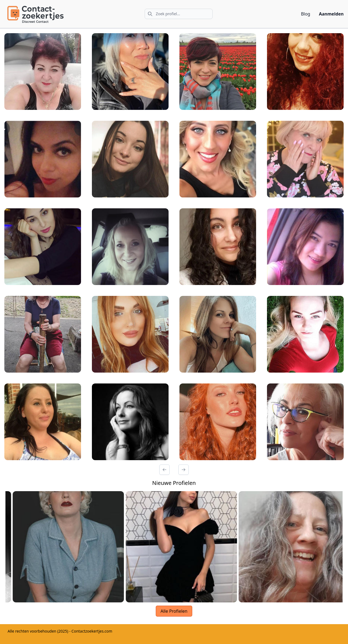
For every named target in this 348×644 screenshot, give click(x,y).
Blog (306, 14)
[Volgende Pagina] (184, 470)
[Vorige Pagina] (164, 470)
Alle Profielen (174, 611)
